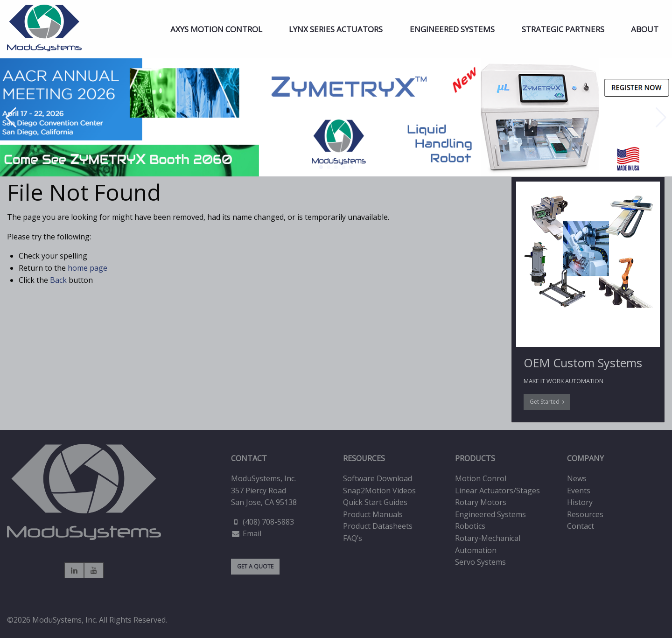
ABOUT (645, 29)
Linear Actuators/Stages (497, 491)
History (580, 502)
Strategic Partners (563, 29)
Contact (581, 526)
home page (87, 268)
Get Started (547, 402)
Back (58, 280)
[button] (321, 167)
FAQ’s (353, 538)
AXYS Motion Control (216, 29)
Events (579, 491)
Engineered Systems (452, 29)
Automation (476, 550)
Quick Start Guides (375, 502)
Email (252, 533)
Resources (585, 514)
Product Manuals (373, 514)
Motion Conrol (481, 478)
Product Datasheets (378, 526)
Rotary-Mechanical (488, 538)
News (577, 478)
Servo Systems (480, 562)
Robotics (470, 526)
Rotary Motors (481, 502)
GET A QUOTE (255, 566)
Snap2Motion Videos (379, 491)
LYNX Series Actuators (336, 29)
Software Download (378, 478)
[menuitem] (216, 29)
